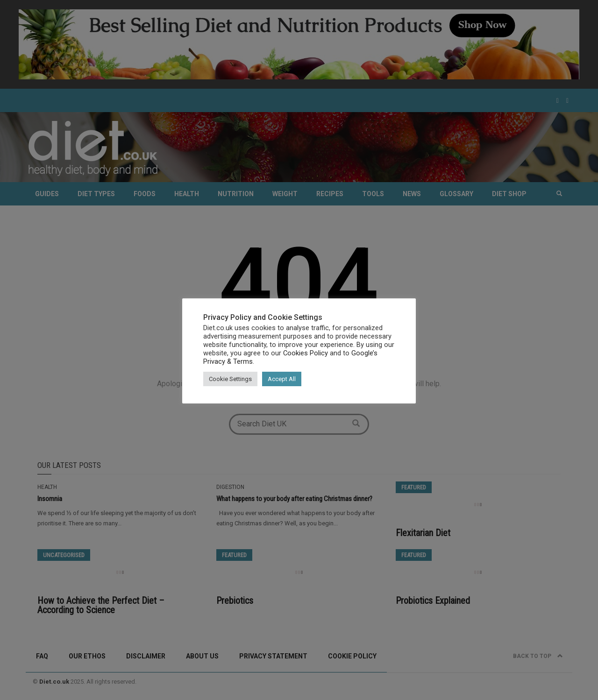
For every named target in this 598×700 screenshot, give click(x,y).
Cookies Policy (306, 353)
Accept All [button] (282, 379)
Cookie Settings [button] (230, 379)
